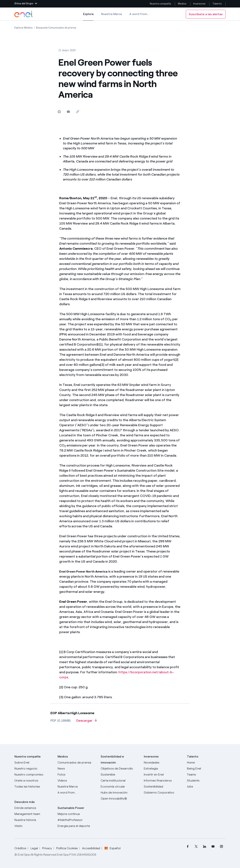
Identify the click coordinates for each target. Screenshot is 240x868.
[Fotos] (77, 775)
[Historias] (34, 787)
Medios (182, 4)
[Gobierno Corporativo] (163, 793)
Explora (88, 17)
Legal (34, 848)
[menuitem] (188, 847)
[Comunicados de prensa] (77, 763)
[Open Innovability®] (120, 799)
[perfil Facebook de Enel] (188, 847)
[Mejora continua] (77, 814)
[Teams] (206, 775)
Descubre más (25, 802)
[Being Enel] (206, 769)
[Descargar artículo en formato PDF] (87, 722)
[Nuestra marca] (77, 787)
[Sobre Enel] (34, 763)
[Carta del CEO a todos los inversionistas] (77, 769)
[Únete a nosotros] (34, 781)
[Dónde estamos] (34, 808)
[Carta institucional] (120, 781)
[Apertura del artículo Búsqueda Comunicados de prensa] (56, 28)
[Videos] (77, 781)
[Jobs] (206, 787)
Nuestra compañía (160, 4)
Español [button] (112, 848)
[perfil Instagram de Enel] (221, 847)
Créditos (20, 848)
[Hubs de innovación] (120, 793)
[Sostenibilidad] (163, 787)
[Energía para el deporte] (77, 826)
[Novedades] (163, 763)
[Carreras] (206, 763)
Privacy (47, 848)
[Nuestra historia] (34, 820)
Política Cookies (67, 848)
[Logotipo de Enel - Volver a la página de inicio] (24, 14)
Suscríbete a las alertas (206, 14)
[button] (26, 4)
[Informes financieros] (163, 781)
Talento (217, 4)
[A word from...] (77, 793)
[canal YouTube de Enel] (213, 847)
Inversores (199, 4)
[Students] (206, 781)
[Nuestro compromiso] (34, 775)
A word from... (139, 14)
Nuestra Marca (111, 14)
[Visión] (34, 826)
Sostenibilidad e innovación (112, 759)
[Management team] (34, 814)
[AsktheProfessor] (77, 820)
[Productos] (34, 769)
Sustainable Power (71, 808)
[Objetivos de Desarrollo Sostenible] (120, 772)
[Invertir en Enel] (163, 775)
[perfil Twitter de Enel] (196, 847)
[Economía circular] (120, 787)
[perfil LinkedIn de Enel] (204, 847)
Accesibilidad (91, 848)
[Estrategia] (163, 769)
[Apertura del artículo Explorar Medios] (24, 28)
